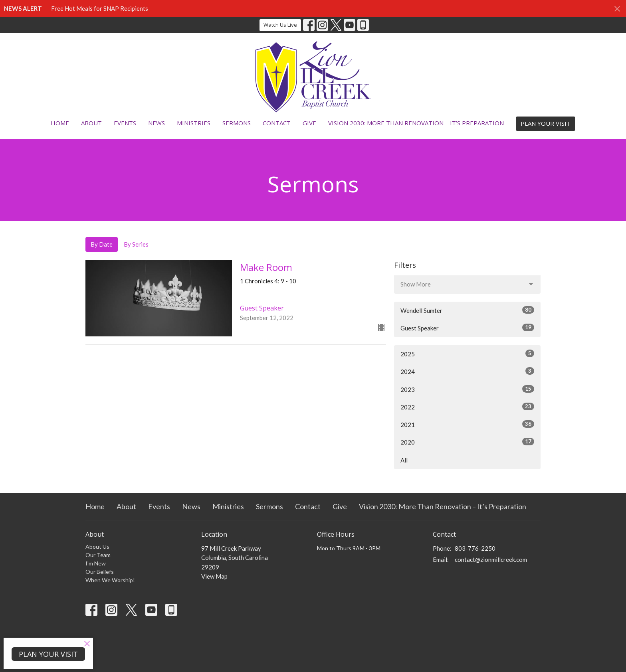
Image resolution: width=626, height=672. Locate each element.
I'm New (96, 563)
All (404, 460)
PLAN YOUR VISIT (546, 123)
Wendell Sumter (467, 310)
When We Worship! (110, 580)
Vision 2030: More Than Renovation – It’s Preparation (416, 123)
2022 (467, 407)
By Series (136, 244)
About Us (97, 546)
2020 (467, 442)
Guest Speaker (467, 328)
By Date (102, 244)
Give (309, 123)
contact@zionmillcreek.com (491, 559)
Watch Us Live (280, 25)
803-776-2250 (475, 548)
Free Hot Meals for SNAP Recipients (100, 8)
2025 (467, 354)
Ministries (194, 123)
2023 (467, 389)
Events (125, 123)
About (91, 123)
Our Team (98, 555)
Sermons (237, 123)
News (156, 123)
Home (60, 123)
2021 (467, 424)
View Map (214, 576)
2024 (467, 371)
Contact (277, 123)
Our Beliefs (100, 572)
